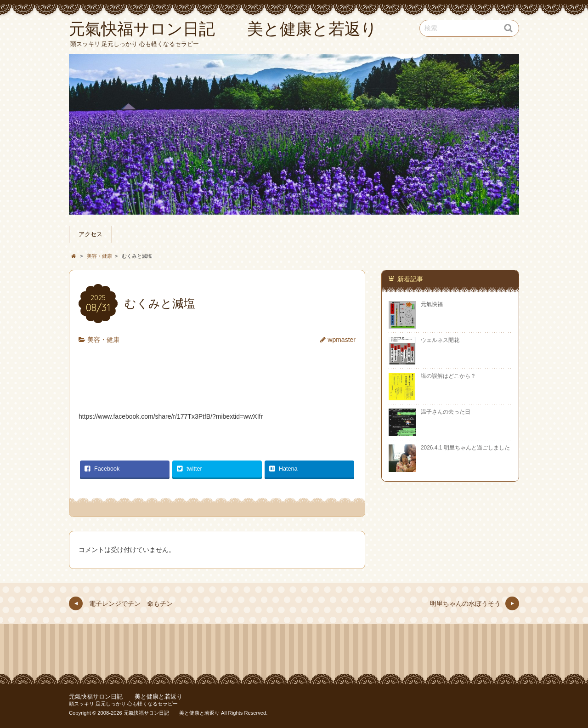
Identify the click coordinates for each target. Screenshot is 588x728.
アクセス (90, 234)
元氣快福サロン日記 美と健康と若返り (126, 697)
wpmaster (342, 340)
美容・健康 (103, 340)
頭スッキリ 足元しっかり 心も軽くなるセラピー (123, 704)
